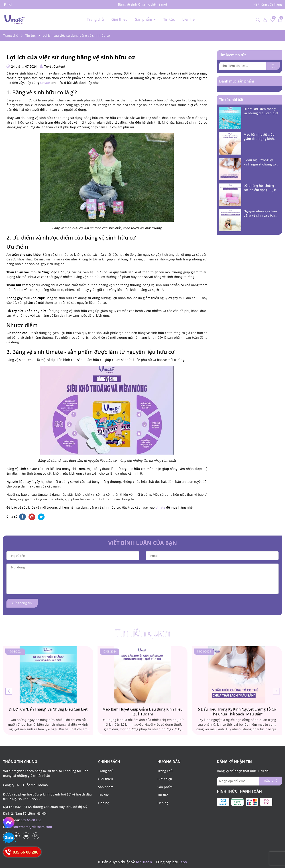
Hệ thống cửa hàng (268, 4)
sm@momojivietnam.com (33, 827)
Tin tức (169, 19)
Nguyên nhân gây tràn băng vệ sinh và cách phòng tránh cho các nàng (260, 213)
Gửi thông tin (22, 603)
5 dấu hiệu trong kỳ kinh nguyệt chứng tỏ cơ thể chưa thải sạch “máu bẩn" (260, 162)
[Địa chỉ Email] (249, 781)
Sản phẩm (144, 19)
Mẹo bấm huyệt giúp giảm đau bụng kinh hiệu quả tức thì (259, 137)
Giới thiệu (119, 19)
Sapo (183, 862)
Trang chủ (95, 19)
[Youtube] (26, 836)
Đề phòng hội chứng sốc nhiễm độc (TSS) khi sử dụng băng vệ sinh (261, 188)
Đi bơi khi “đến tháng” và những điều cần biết (261, 111)
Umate (45, 83)
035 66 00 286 (31, 820)
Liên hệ (188, 19)
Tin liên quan (142, 633)
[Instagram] (10, 4)
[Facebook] (5, 4)
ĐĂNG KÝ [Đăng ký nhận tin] (271, 781)
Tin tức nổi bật (231, 100)
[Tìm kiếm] (273, 66)
